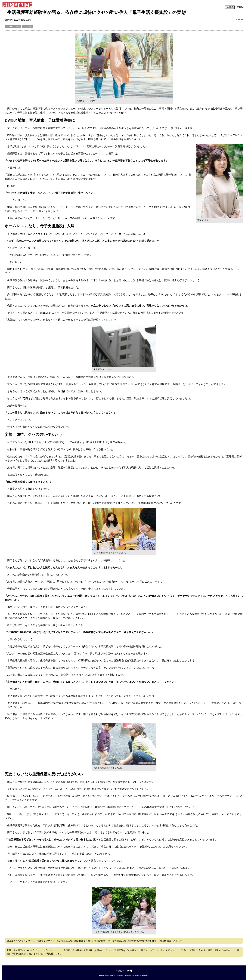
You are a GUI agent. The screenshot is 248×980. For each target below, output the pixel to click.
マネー (9, 27)
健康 (18, 27)
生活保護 (28, 27)
